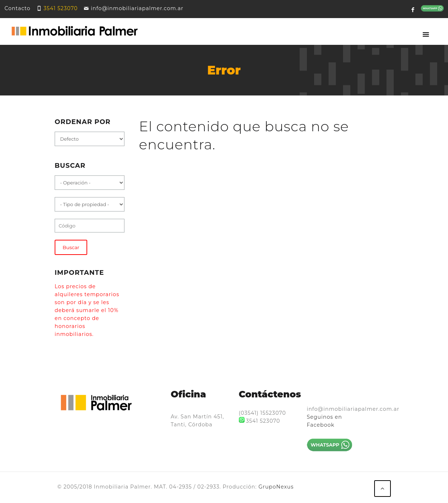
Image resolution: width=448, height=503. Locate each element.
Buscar (71, 247)
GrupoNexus (276, 487)
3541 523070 (60, 8)
